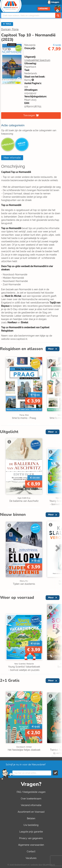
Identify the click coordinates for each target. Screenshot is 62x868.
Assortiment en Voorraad (31, 812)
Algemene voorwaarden (31, 845)
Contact (31, 851)
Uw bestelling (31, 825)
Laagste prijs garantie (31, 832)
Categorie (44, 9)
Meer (51, 349)
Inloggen (55, 2)
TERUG (7, 24)
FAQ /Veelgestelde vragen (31, 792)
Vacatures (31, 858)
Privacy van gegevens (31, 838)
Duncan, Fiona (10, 29)
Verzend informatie (31, 805)
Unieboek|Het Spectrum (37, 60)
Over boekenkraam (31, 799)
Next (57, 382)
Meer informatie (12, 158)
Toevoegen (29, 115)
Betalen (31, 818)
